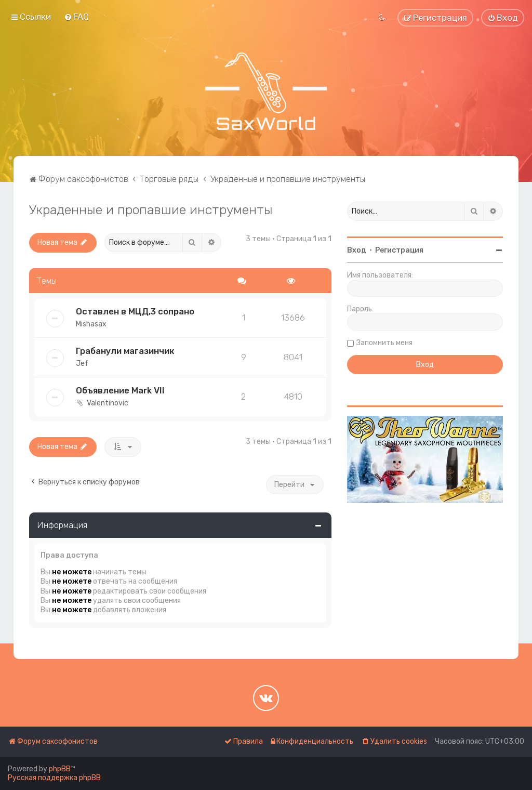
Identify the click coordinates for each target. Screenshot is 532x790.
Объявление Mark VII (120, 390)
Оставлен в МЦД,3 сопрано (135, 311)
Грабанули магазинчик (125, 351)
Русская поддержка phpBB (54, 778)
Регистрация (399, 250)
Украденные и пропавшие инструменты (151, 209)
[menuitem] (76, 17)
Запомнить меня (384, 343)
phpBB (60, 769)
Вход (357, 250)
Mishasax (91, 324)
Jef (82, 364)
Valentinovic (108, 403)
